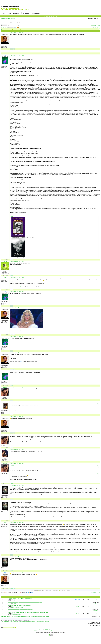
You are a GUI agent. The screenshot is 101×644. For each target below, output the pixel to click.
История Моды (13, 600)
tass (21, 362)
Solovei (21, 287)
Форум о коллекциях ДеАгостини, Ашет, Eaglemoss (10, 20)
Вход (56, 16)
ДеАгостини (46, 629)
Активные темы (12, 18)
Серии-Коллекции (24, 20)
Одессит (77, 603)
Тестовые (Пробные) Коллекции (16, 614)
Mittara (77, 606)
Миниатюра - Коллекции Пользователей (17, 607)
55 (15, 607)
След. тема (98, 27)
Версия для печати (4, 27)
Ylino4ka (95, 603)
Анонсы (4, 13)
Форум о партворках (10, 7)
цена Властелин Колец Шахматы (30, 622)
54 (14, 607)
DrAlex (13, 620)
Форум (9, 13)
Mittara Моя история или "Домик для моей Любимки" (19, 606)
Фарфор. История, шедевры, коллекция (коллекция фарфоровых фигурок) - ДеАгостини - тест (28, 613)
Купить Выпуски (25, 13)
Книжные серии (13, 611)
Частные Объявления (36, 13)
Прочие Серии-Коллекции (32, 20)
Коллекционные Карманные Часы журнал (42, 622)
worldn (77, 613)
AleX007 (77, 610)
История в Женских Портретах (43, 20)
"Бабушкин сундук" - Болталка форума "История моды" (20, 599)
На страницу (93, 25)
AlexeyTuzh (95, 610)
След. (99, 25)
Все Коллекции (16, 13)
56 (16, 607)
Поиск (53, 16)
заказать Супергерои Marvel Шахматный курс (8, 622)
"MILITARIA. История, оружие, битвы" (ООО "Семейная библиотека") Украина (25, 602)
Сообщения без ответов (5, 18)
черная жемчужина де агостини (20, 622)
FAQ (50, 16)
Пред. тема (94, 27)
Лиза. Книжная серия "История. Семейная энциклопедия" (20, 609)
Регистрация (46, 16)
